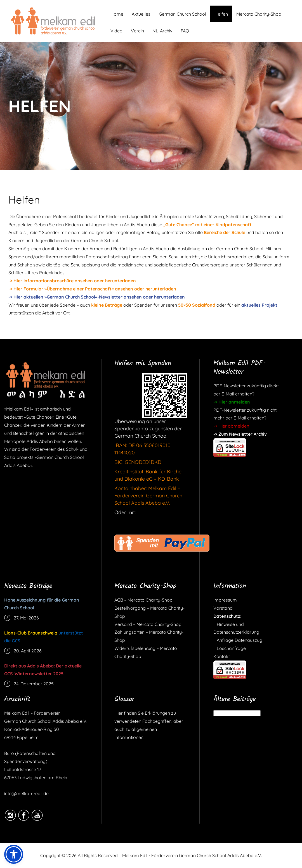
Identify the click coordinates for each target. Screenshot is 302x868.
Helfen (221, 14)
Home (117, 14)
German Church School (182, 14)
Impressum (225, 600)
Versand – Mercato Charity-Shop (148, 624)
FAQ (185, 31)
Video (116, 31)
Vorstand (223, 608)
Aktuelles (141, 14)
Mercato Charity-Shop (259, 14)
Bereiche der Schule (225, 232)
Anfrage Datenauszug (238, 640)
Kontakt (222, 656)
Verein (137, 31)
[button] (14, 854)
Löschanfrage (230, 648)
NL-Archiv (162, 31)
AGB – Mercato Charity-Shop (143, 600)
